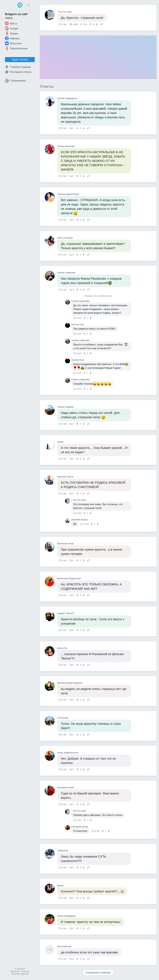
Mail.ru (11, 23)
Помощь (25, 971)
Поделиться (102, 24)
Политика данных (20, 974)
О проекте (20, 969)
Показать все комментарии (98, 296)
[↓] (96, 24)
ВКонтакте (13, 43)
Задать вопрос (20, 59)
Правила (15, 971)
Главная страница (18, 67)
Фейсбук (12, 38)
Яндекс (12, 33)
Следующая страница (98, 972)
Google (11, 28)
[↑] (91, 24)
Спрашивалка (15, 81)
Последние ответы (18, 72)
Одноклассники (16, 48)
